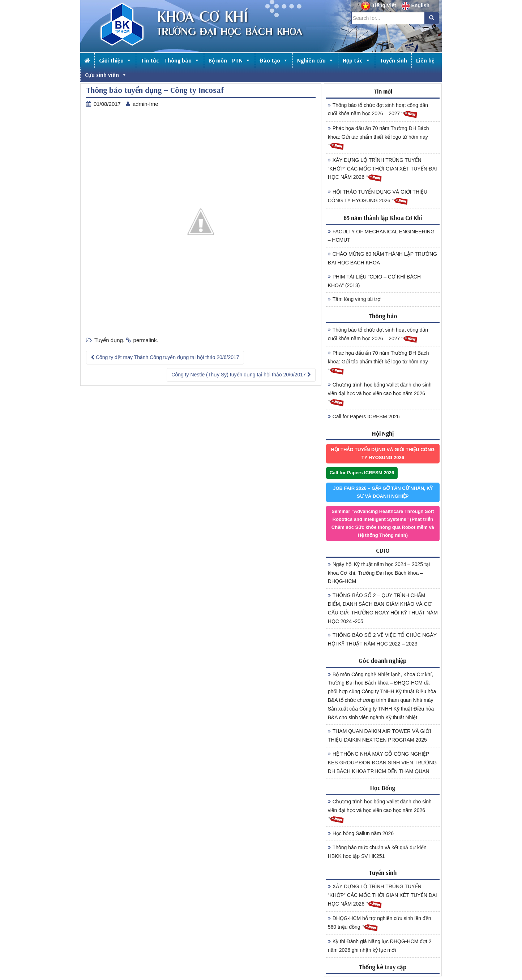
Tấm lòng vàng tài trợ (354, 299)
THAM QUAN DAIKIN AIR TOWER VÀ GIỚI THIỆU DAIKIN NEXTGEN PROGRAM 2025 (380, 735)
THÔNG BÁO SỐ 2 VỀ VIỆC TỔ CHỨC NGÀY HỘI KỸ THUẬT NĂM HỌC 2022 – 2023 (382, 639)
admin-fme (146, 104)
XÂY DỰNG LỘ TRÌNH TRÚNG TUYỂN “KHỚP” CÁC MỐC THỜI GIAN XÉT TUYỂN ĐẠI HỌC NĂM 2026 (382, 170)
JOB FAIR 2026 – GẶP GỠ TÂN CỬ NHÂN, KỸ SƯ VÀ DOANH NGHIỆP (383, 492)
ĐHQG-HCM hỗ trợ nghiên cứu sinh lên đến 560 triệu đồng (380, 924)
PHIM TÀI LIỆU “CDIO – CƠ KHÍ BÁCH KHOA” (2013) (374, 281)
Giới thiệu (115, 60)
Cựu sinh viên (106, 75)
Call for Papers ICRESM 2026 (364, 416)
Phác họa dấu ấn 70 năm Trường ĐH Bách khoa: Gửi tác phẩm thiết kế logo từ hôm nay (378, 138)
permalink (145, 340)
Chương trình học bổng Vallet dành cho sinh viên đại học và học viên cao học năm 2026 (380, 394)
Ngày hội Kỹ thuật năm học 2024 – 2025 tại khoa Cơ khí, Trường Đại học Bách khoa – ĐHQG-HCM (379, 573)
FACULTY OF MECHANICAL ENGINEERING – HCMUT (381, 236)
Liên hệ (425, 60)
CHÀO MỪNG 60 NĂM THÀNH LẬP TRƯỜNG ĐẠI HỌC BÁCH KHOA (382, 258)
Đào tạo (274, 60)
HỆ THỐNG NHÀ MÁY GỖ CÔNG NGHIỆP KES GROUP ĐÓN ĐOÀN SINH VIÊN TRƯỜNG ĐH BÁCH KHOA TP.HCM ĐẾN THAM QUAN (382, 763)
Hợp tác (357, 60)
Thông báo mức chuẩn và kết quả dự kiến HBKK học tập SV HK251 (377, 852)
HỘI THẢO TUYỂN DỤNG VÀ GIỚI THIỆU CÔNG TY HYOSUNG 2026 (378, 197)
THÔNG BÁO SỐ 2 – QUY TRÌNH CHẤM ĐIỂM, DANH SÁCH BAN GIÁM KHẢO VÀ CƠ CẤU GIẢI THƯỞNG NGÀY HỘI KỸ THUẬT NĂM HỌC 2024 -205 (383, 608)
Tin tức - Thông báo (170, 60)
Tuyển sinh (393, 60)
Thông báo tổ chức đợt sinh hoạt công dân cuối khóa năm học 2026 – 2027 (378, 111)
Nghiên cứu (315, 60)
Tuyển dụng (109, 340)
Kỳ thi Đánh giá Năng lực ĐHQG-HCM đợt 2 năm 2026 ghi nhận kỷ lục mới (380, 946)
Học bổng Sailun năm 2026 (361, 833)
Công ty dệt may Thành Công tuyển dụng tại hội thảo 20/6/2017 (165, 357)
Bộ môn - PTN (230, 60)
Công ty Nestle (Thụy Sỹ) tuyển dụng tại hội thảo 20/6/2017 (241, 375)
